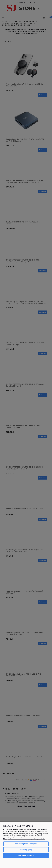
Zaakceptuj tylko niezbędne (26, 844)
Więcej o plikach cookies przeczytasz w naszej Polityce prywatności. (24, 839)
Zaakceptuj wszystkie (26, 855)
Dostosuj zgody (26, 850)
